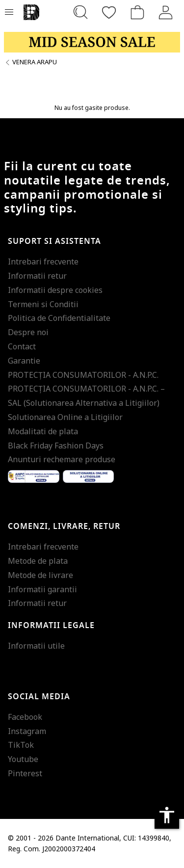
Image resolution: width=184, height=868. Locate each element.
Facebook (25, 717)
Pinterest (25, 773)
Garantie (24, 361)
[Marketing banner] (92, 42)
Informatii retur (37, 276)
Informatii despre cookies (55, 290)
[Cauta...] (80, 12)
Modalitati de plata (43, 431)
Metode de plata (38, 561)
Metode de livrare (40, 575)
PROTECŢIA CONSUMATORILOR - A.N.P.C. (83, 375)
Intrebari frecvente (43, 262)
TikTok (21, 745)
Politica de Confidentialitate (59, 318)
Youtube (23, 759)
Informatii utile (36, 646)
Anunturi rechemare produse (62, 459)
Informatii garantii (42, 589)
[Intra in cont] (166, 12)
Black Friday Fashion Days (56, 446)
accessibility (167, 815)
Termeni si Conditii (43, 304)
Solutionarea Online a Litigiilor (65, 417)
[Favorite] (109, 12)
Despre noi (28, 332)
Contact (22, 346)
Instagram (27, 731)
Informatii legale (51, 626)
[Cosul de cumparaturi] (137, 12)
